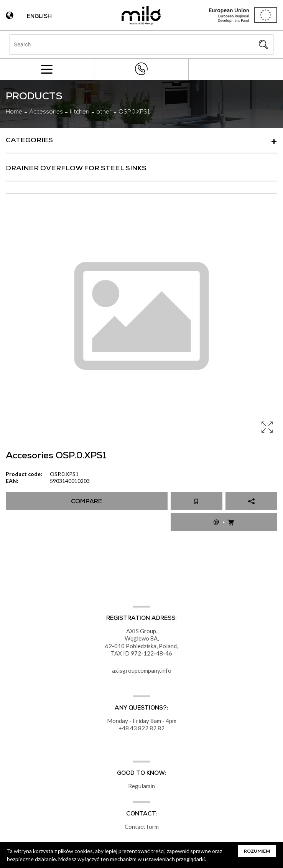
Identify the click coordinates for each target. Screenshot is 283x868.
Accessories (46, 112)
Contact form (142, 827)
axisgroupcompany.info (142, 670)
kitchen (80, 112)
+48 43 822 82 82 (141, 69)
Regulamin (141, 786)
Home (14, 112)
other (104, 112)
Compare (86, 502)
